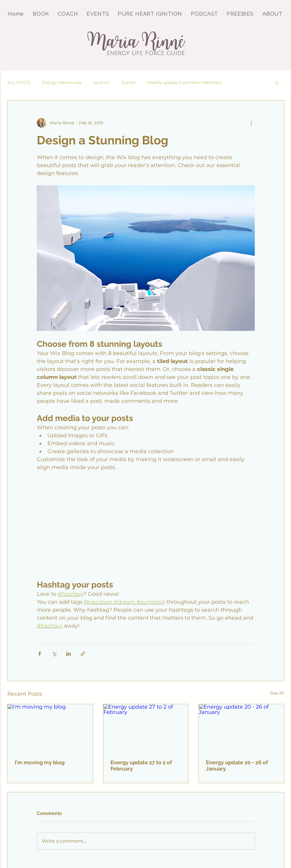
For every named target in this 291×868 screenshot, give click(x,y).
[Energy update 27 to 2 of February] (146, 728)
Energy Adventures (62, 83)
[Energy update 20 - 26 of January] (241, 728)
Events (128, 83)
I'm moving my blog (40, 762)
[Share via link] (83, 654)
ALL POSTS (19, 83)
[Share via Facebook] (40, 654)
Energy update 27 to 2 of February (141, 765)
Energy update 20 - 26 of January (237, 765)
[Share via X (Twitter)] (54, 654)
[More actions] (251, 123)
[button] (277, 82)
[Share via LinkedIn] (68, 654)
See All (277, 693)
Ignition (101, 83)
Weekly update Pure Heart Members (184, 83)
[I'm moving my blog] (50, 728)
